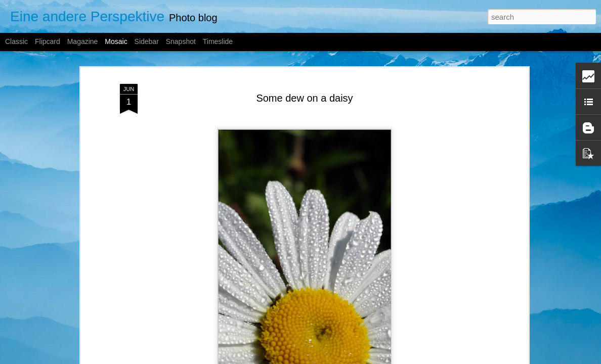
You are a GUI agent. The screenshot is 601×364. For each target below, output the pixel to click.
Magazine (83, 41)
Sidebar (147, 41)
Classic (16, 41)
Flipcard (48, 41)
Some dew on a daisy (304, 93)
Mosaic (116, 41)
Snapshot (181, 41)
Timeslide (218, 41)
